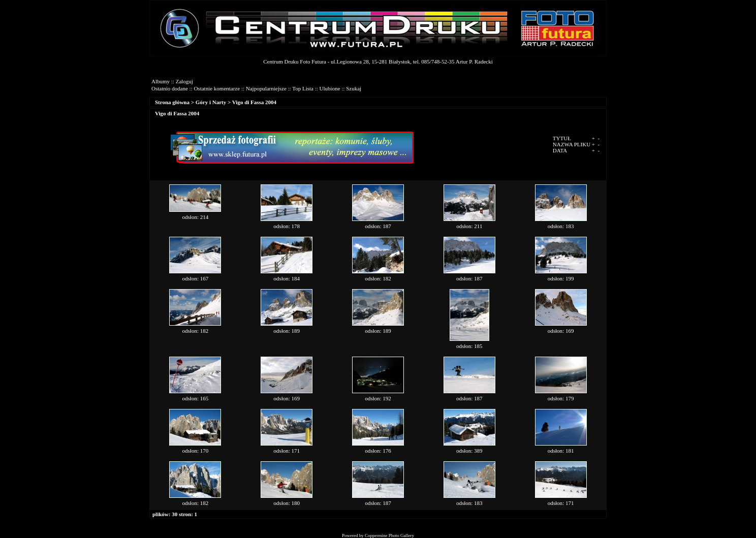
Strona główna (172, 102)
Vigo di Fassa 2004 (254, 102)
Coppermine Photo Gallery (389, 535)
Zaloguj (184, 81)
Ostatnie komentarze (217, 88)
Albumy (161, 81)
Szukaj (354, 88)
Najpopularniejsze (266, 88)
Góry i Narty (211, 102)
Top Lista (303, 88)
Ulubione (330, 88)
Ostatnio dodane (170, 88)
